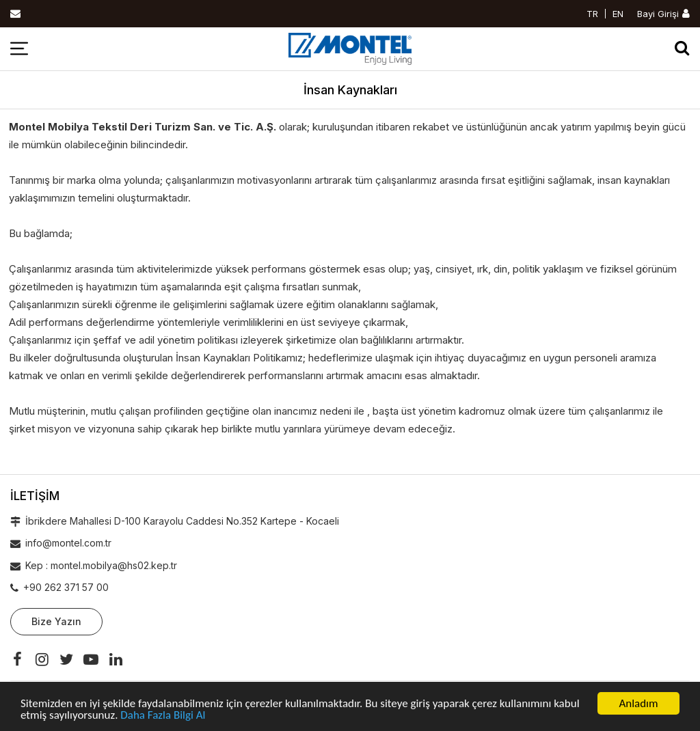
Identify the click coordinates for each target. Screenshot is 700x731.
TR (592, 14)
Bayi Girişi (658, 14)
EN (618, 14)
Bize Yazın (56, 621)
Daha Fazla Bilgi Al (163, 716)
